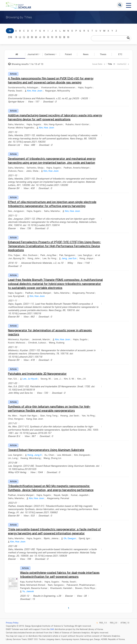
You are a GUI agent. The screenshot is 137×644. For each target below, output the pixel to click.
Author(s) (122, 64)
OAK (52, 629)
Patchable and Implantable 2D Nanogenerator (37, 374)
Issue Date (97, 64)
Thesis (103, 54)
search (120, 5)
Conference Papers (52, 54)
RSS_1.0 (103, 623)
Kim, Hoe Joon (35, 91)
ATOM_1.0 (125, 623)
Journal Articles (35, 54)
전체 (10, 37)
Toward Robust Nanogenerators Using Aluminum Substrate (46, 450)
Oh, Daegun (70, 538)
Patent (68, 54)
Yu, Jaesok (28, 591)
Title (110, 64)
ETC (120, 54)
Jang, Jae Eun (69, 258)
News (86, 54)
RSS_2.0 (114, 623)
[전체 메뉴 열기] (129, 5)
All (10, 31)
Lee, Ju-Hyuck (30, 379)
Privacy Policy (12, 623)
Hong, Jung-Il (34, 455)
